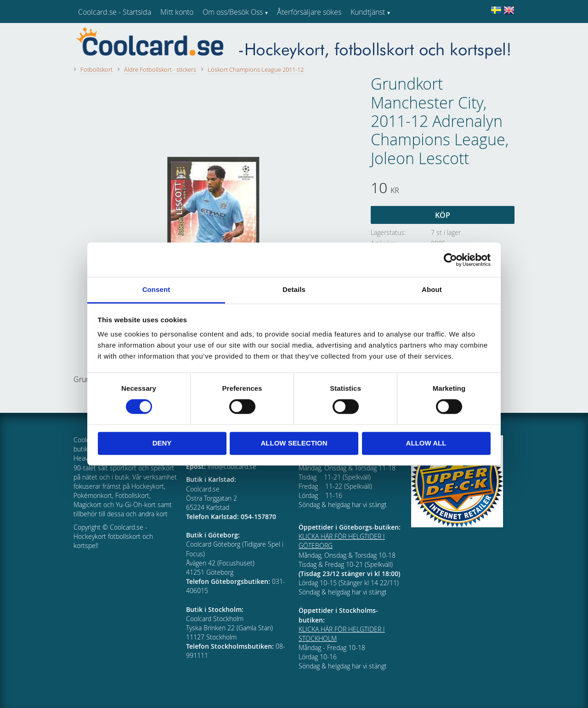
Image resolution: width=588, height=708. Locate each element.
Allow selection (294, 443)
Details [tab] (294, 289)
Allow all (426, 443)
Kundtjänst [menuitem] (368, 12)
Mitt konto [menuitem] (177, 12)
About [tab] (432, 289)
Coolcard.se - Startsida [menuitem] (115, 12)
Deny (162, 443)
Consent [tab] (156, 289)
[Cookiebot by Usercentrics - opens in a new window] (450, 260)
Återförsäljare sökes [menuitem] (309, 12)
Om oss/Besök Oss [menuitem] (233, 12)
